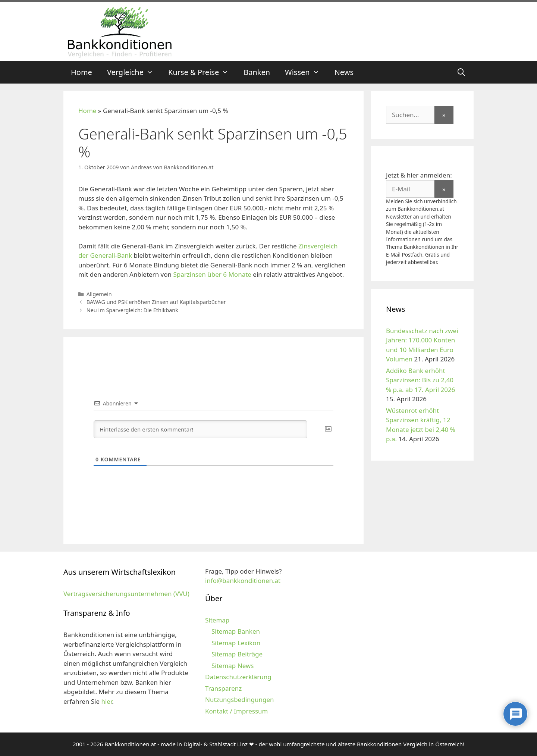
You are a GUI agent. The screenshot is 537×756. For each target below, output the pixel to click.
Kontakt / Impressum (236, 711)
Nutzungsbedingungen (240, 699)
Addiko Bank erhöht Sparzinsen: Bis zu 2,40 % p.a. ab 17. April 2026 (420, 380)
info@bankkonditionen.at (243, 581)
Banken (257, 72)
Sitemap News (233, 666)
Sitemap (217, 620)
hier (106, 701)
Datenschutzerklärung (238, 677)
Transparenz (223, 688)
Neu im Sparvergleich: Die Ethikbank (132, 310)
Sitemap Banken (236, 631)
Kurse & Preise (202, 72)
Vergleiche (134, 72)
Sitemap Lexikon (236, 643)
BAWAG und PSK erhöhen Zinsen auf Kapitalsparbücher (156, 302)
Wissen (306, 72)
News (344, 72)
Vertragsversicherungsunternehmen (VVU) (126, 594)
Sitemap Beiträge (237, 654)
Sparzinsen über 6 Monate (212, 274)
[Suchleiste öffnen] (461, 72)
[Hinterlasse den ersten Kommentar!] (200, 429)
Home (81, 72)
